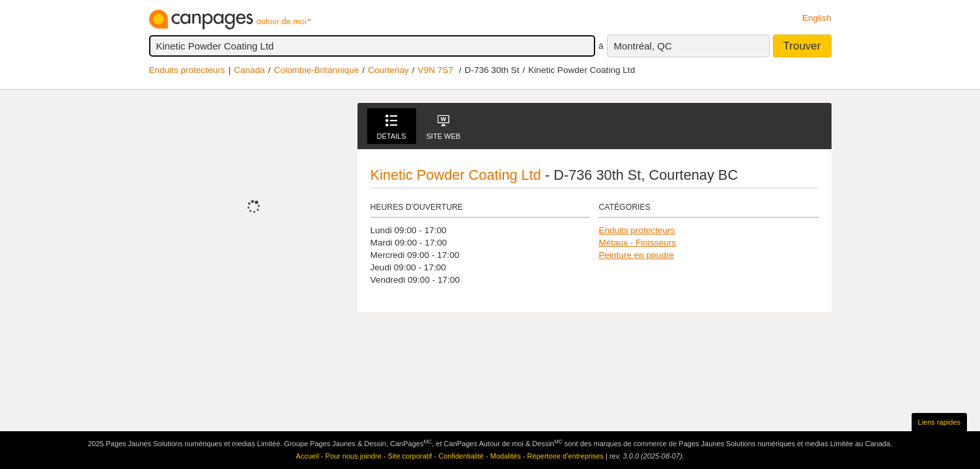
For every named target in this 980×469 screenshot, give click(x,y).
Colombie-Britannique (317, 70)
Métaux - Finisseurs (637, 243)
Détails (392, 127)
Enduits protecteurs (187, 70)
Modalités (506, 456)
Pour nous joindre (354, 456)
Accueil (307, 456)
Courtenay (388, 70)
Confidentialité (461, 456)
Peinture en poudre (636, 255)
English (817, 18)
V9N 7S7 (436, 70)
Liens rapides (939, 422)
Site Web (444, 127)
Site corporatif (410, 456)
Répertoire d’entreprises (566, 456)
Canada (249, 70)
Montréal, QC (643, 46)
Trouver (802, 46)
